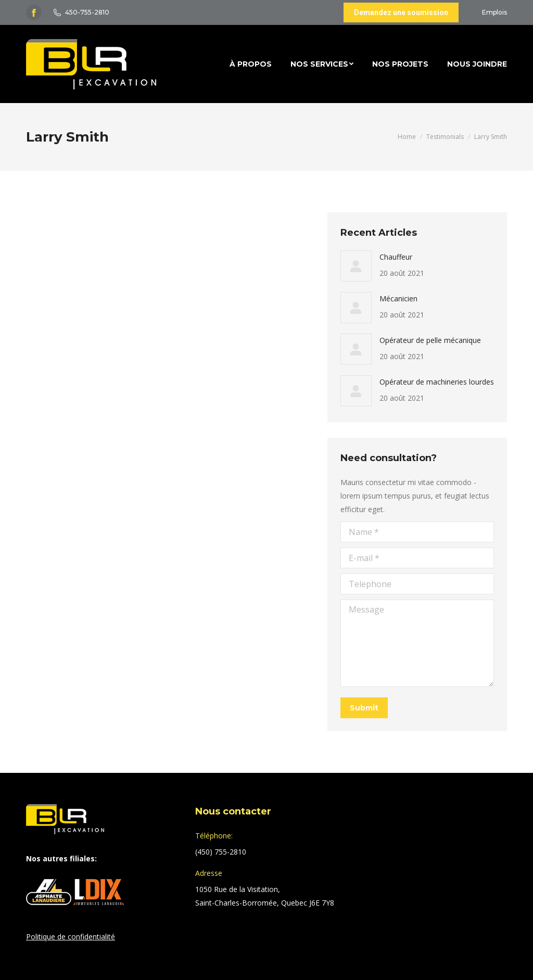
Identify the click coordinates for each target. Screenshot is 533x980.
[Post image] (356, 266)
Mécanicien (398, 298)
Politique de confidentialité (71, 937)
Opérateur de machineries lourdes (437, 382)
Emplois (494, 12)
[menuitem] (251, 64)
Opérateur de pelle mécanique (430, 340)
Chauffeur (396, 257)
